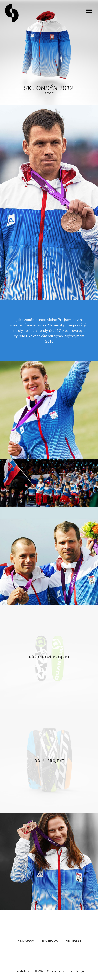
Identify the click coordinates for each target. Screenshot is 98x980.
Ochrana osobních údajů (65, 971)
